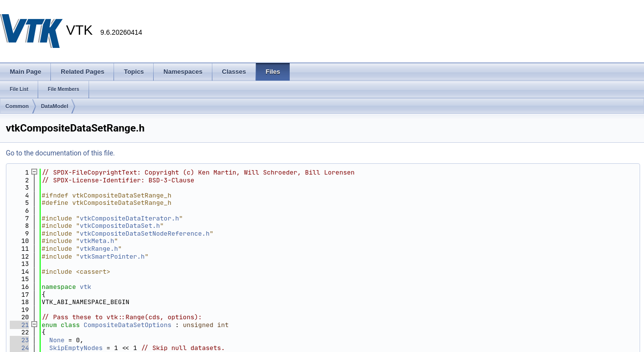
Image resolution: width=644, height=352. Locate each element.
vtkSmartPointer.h (112, 256)
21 (19, 325)
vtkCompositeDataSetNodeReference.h (145, 233)
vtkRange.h (99, 249)
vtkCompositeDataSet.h (120, 226)
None (57, 340)
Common (17, 106)
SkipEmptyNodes (76, 348)
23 (19, 340)
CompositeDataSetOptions (127, 325)
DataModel (55, 106)
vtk (85, 287)
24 (19, 348)
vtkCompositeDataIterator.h (129, 218)
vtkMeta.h (97, 241)
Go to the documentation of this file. (60, 153)
